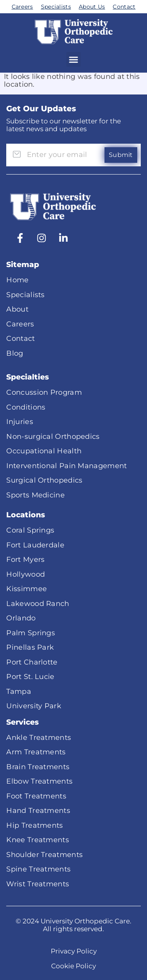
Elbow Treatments (39, 781)
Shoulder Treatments (44, 855)
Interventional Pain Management (66, 466)
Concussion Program (44, 392)
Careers (22, 7)
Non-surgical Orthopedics (53, 437)
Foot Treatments (36, 796)
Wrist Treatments (38, 884)
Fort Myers (25, 559)
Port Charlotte (32, 662)
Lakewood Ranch (38, 604)
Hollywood (26, 574)
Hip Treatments (35, 825)
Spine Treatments (38, 869)
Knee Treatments (38, 840)
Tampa (19, 691)
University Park (34, 706)
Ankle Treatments (39, 738)
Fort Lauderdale (35, 545)
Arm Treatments (36, 752)
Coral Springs (30, 530)
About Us (92, 7)
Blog (15, 353)
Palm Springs (31, 633)
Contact (124, 7)
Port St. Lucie (30, 677)
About (17, 309)
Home (17, 280)
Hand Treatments (38, 811)
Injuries (19, 422)
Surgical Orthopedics (44, 480)
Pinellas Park (30, 647)
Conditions (26, 407)
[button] (74, 59)
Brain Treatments (38, 767)
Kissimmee (27, 589)
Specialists (56, 7)
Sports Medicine (35, 495)
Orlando (21, 618)
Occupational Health (44, 451)
